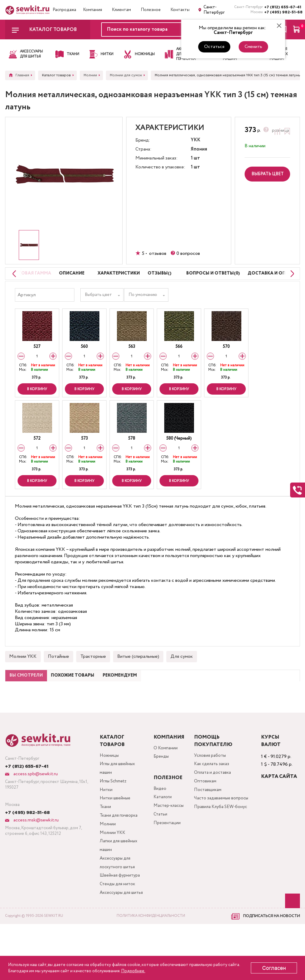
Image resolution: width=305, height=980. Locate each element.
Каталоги (162, 829)
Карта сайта (280, 807)
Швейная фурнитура (120, 920)
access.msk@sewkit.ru (35, 850)
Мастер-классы (169, 838)
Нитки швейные (115, 834)
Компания (93, 10)
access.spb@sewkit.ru (35, 804)
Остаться (214, 47)
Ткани (105, 843)
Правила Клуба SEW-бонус (218, 848)
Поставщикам (209, 824)
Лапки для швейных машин (119, 886)
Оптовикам (207, 815)
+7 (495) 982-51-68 (282, 12)
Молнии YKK (23, 673)
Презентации (166, 857)
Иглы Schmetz (114, 815)
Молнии (108, 862)
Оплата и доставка (215, 805)
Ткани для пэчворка (120, 853)
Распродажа (64, 10)
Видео (159, 819)
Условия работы (212, 786)
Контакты (180, 10)
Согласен (274, 968)
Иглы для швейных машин (119, 800)
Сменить (253, 47)
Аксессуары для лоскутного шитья (118, 905)
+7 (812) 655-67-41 (282, 7)
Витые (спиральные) (138, 673)
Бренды (161, 788)
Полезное (151, 10)
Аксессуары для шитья (116, 943)
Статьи (160, 848)
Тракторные (93, 673)
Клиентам (121, 10)
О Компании (165, 779)
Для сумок (182, 673)
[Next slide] (291, 282)
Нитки (106, 824)
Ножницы (109, 786)
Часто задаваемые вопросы (224, 834)
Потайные (58, 673)
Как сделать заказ (214, 796)
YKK (195, 140)
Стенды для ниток (118, 929)
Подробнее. (133, 971)
